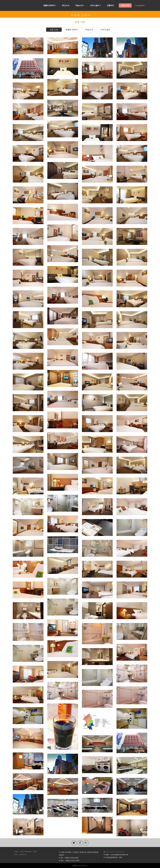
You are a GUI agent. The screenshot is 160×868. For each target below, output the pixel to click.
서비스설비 (95, 6)
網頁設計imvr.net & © (80, 866)
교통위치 (110, 6)
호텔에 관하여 (49, 6)
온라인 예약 (125, 5)
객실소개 (79, 6)
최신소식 (66, 6)
